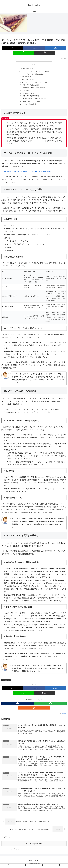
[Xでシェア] (12, 48)
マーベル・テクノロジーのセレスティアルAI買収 (35, 71)
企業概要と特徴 (26, 77)
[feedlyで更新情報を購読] (50, 705)
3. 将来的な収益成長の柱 (29, 106)
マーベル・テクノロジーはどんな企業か (32, 74)
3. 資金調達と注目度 (27, 94)
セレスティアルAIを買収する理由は (30, 97)
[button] (45, 53)
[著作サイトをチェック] (18, 705)
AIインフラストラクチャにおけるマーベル (34, 83)
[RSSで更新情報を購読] (34, 710)
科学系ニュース (6, 682)
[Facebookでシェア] (34, 48)
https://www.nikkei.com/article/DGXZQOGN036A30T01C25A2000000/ (28, 173)
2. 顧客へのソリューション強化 (31, 103)
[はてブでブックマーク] (56, 48)
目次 (31, 65)
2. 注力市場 (25, 91)
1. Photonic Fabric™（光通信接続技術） (34, 89)
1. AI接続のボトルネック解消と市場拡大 (34, 100)
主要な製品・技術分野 (28, 80)
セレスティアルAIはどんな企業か (30, 86)
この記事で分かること (26, 69)
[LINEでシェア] (23, 53)
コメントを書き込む (34, 846)
